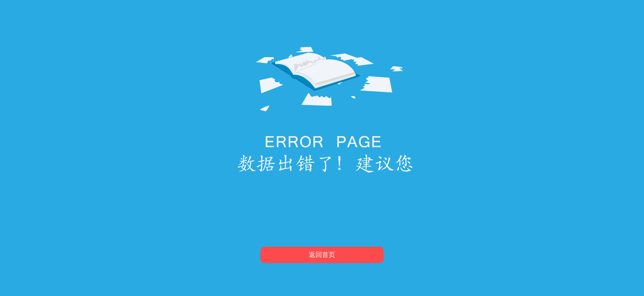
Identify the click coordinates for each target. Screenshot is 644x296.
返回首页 (322, 255)
